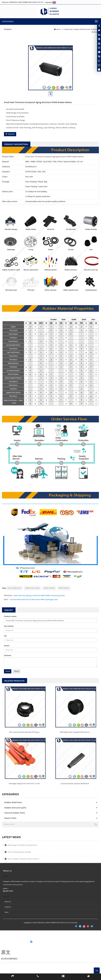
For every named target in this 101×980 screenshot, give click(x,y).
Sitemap (74, 923)
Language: (50, 2)
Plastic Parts (10, 818)
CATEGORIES (8, 21)
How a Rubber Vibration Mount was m (21, 859)
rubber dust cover (32, 588)
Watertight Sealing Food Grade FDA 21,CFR (24, 784)
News (6, 912)
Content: (8, 655)
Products (68, 29)
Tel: (5, 636)
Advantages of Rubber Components (20, 845)
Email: (7, 646)
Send (8, 671)
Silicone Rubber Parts (15, 813)
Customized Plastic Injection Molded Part (75, 784)
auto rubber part (14, 588)
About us (7, 902)
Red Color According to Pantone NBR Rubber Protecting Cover (40, 596)
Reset (17, 671)
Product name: (10, 616)
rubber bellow (49, 588)
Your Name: (9, 626)
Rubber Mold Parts (81, 29)
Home (58, 29)
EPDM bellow (64, 588)
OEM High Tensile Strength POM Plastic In (75, 732)
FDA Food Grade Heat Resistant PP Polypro (24, 732)
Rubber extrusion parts (15, 808)
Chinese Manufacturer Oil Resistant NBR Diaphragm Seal (34, 599)
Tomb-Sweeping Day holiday (17, 852)
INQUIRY (10, 134)
